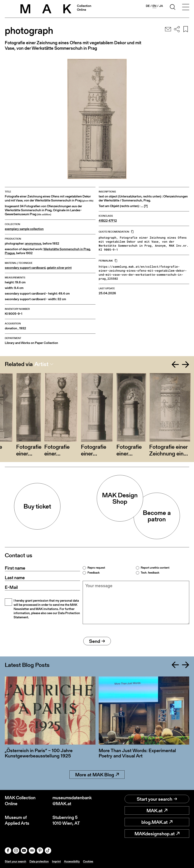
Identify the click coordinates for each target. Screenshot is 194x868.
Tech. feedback (150, 573)
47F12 (113, 221)
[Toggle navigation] (186, 8)
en (154, 6)
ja (161, 6)
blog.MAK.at (157, 822)
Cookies (88, 861)
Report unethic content (155, 568)
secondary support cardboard (25, 268)
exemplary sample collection (24, 229)
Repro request (96, 568)
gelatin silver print (59, 268)
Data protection (39, 861)
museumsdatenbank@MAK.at (72, 801)
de (148, 6)
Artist (41, 364)
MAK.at (157, 810)
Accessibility (72, 861)
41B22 (103, 221)
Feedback (94, 573)
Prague (10, 253)
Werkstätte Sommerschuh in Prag (67, 249)
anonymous (33, 244)
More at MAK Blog (97, 775)
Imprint (56, 861)
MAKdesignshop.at (157, 834)
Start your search (157, 799)
